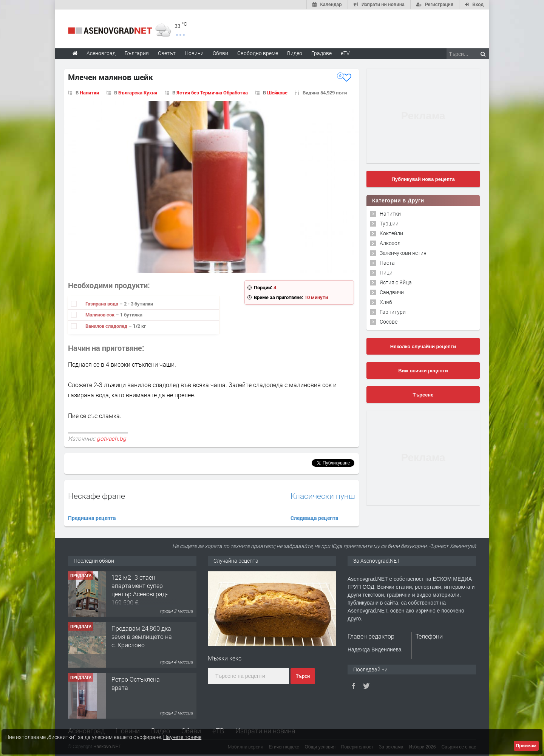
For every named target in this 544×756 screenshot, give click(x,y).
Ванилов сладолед (107, 326)
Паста (387, 263)
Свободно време (258, 53)
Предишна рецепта (92, 518)
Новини (194, 53)
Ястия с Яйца (396, 282)
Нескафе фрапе (97, 496)
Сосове (389, 322)
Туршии (389, 223)
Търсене (423, 395)
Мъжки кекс (225, 658)
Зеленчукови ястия (403, 253)
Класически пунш (323, 496)
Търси (303, 676)
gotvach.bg (111, 438)
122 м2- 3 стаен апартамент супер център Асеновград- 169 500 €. (140, 590)
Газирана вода (102, 304)
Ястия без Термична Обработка (212, 93)
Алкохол (390, 243)
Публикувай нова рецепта (423, 179)
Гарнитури (393, 312)
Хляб (386, 302)
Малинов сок (100, 315)
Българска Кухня (138, 93)
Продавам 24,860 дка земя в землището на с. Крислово (142, 637)
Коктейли (391, 233)
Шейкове (277, 93)
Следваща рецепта (314, 518)
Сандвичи (392, 292)
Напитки (89, 93)
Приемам (526, 746)
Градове (321, 53)
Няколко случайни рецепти (423, 346)
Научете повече (182, 737)
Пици (386, 272)
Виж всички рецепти (423, 371)
